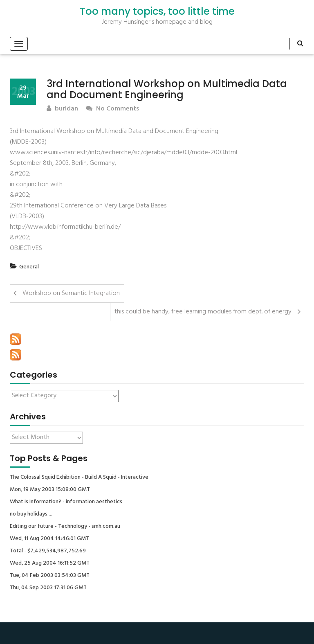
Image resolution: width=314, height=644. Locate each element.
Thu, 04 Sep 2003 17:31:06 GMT (48, 588)
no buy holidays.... (31, 514)
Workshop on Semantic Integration (71, 293)
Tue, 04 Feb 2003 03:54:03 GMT (50, 576)
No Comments (112, 109)
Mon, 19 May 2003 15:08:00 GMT (50, 490)
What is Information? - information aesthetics (66, 502)
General (29, 267)
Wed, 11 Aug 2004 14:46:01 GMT (49, 539)
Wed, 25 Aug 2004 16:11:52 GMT (50, 563)
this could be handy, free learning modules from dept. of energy (203, 312)
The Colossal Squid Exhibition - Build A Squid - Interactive (79, 477)
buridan (62, 109)
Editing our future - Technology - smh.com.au (65, 527)
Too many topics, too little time (157, 11)
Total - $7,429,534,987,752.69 (48, 551)
